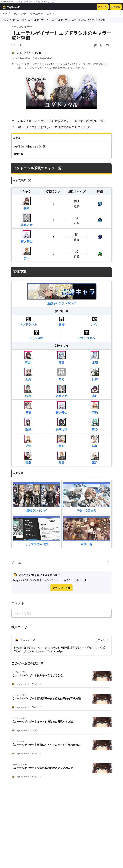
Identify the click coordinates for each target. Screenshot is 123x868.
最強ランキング (37, 497)
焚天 (27, 254)
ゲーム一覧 (37, 14)
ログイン (103, 7)
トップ (6, 14)
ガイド (51, 14)
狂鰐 (95, 375)
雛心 (95, 425)
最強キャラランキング (61, 294)
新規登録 (116, 7)
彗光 (61, 375)
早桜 (95, 441)
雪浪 (28, 408)
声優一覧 (87, 531)
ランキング (20, 14)
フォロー (39, 53)
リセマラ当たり (87, 497)
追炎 (28, 375)
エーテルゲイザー (37, 20)
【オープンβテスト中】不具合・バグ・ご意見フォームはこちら (28, 2)
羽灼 (95, 408)
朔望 (28, 425)
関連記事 (18, 154)
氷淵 (95, 358)
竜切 (61, 441)
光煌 (28, 441)
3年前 (33, 684)
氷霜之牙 (27, 220)
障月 (95, 458)
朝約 (27, 204)
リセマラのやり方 (37, 531)
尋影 (28, 458)
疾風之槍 (61, 425)
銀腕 (28, 391)
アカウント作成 (61, 588)
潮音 (61, 358)
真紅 (95, 391)
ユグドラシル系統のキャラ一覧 (30, 146)
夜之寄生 (27, 237)
